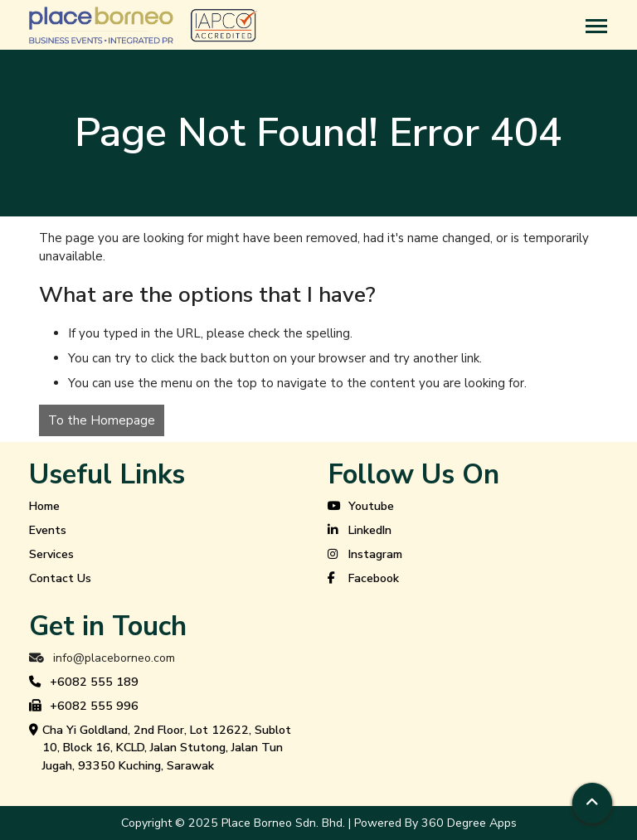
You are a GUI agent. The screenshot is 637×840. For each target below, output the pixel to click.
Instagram (365, 555)
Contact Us (60, 578)
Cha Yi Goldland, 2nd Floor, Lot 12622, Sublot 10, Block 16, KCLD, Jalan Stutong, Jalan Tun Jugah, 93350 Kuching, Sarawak (160, 748)
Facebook (363, 579)
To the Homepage (102, 420)
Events (48, 530)
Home (44, 506)
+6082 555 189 (84, 682)
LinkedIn (360, 531)
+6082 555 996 (84, 706)
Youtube (361, 507)
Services (51, 554)
